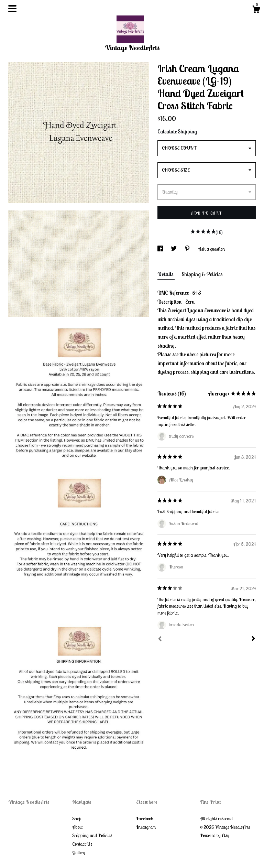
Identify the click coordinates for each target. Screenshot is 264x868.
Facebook (145, 818)
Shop (77, 818)
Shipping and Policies (92, 835)
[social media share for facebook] (161, 249)
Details (166, 274)
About (77, 827)
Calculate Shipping (177, 131)
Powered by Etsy (215, 835)
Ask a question (211, 249)
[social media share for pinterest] (188, 249)
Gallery (79, 853)
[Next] (253, 639)
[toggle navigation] (12, 9)
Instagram (146, 827)
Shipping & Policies (202, 274)
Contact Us (82, 844)
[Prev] (160, 640)
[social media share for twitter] (174, 249)
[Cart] (256, 10)
